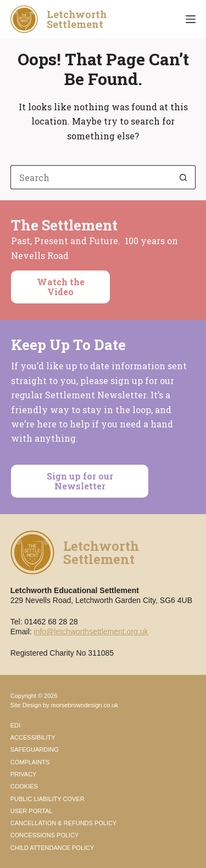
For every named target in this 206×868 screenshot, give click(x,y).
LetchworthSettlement (77, 19)
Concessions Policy (45, 835)
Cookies (24, 786)
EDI (15, 725)
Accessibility (33, 737)
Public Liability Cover (48, 799)
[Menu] (191, 19)
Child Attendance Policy (52, 848)
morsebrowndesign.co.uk (85, 705)
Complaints (30, 762)
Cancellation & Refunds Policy (64, 823)
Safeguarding (35, 749)
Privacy (23, 774)
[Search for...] (91, 177)
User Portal (32, 811)
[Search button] (183, 177)
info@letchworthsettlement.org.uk (91, 632)
